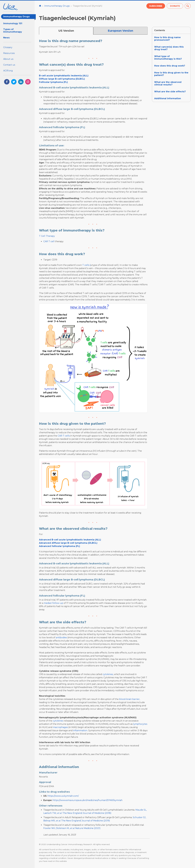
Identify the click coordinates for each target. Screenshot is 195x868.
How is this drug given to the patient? (171, 74)
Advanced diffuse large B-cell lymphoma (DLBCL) (68, 543)
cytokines (58, 721)
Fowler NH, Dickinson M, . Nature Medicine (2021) (72, 828)
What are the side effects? (170, 92)
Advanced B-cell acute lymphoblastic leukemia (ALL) (70, 540)
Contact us (9, 65)
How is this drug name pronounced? (167, 39)
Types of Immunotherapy (13, 31)
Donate (175, 6)
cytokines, (108, 674)
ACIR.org (8, 71)
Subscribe (156, 6)
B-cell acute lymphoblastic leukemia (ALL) (64, 76)
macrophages (60, 727)
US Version (66, 31)
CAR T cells (64, 436)
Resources (9, 53)
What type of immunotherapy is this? (168, 58)
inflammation (80, 730)
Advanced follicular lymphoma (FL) (60, 546)
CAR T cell (49, 241)
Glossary (8, 47)
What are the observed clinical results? (168, 83)
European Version (120, 31)
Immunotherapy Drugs (19, 17)
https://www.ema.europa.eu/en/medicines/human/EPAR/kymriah (88, 800)
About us (8, 59)
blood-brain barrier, (130, 699)
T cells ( (86, 265)
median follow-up (53, 603)
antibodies (61, 638)
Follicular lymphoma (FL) (53, 82)
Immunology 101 (13, 23)
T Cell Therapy (47, 236)
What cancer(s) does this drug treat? (169, 48)
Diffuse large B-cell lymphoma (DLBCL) (62, 79)
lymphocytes (140, 724)
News (6, 38)
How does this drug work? (170, 66)
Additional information (168, 98)
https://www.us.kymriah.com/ (63, 796)
